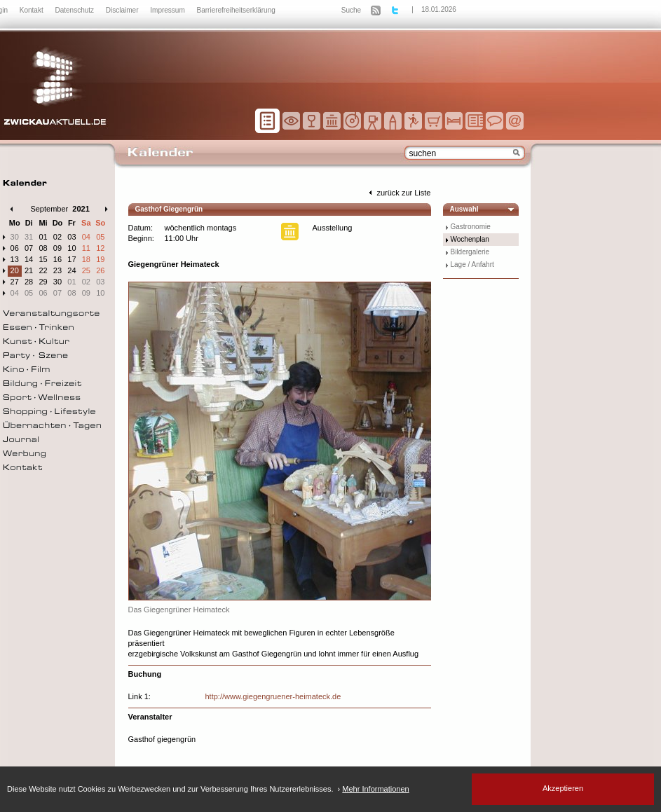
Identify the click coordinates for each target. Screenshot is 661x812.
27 (15, 282)
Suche (351, 10)
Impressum (168, 10)
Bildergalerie (470, 252)
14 (29, 259)
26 (100, 270)
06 (15, 248)
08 (43, 248)
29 (43, 282)
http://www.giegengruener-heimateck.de (273, 696)
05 (100, 237)
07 (29, 248)
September (49, 209)
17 (71, 259)
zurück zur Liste (398, 193)
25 (86, 270)
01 (43, 237)
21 (29, 270)
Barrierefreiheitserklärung (236, 10)
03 (71, 237)
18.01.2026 (439, 9)
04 (86, 237)
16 (57, 259)
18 (86, 259)
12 (100, 248)
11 (86, 248)
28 (29, 282)
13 (15, 259)
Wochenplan (470, 239)
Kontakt (33, 10)
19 (100, 259)
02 (57, 237)
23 (57, 270)
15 (43, 259)
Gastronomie (471, 227)
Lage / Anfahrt (472, 264)
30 (15, 237)
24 (71, 270)
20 (15, 270)
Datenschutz (75, 10)
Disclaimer (123, 10)
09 (57, 248)
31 (29, 237)
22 (43, 270)
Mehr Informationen (375, 789)
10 (71, 248)
